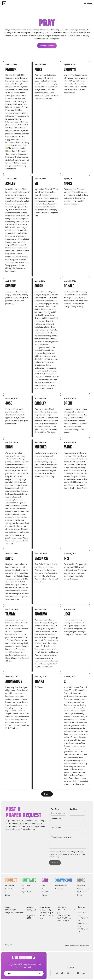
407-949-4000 (11, 910)
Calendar (7, 895)
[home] (4, 3)
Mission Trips (59, 889)
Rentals (80, 895)
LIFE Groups (26, 886)
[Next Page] (47, 794)
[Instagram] (68, 973)
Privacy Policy (9, 945)
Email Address (56, 818)
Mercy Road (81, 886)
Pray (43, 889)
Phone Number (56, 828)
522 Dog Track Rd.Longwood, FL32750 (31, 914)
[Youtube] (78, 973)
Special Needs (27, 892)
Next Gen (25, 889)
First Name (55, 809)
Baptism (44, 895)
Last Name (74, 809)
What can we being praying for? (62, 837)
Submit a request (47, 46)
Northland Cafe (82, 892)
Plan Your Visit (9, 886)
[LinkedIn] (84, 973)
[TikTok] (62, 973)
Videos (7, 892)
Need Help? (45, 892)
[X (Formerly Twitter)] (57, 973)
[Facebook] (73, 973)
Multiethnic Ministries (61, 886)
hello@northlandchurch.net (14, 913)
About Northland (10, 889)
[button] (87, 3)
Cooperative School (83, 889)
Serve (43, 886)
